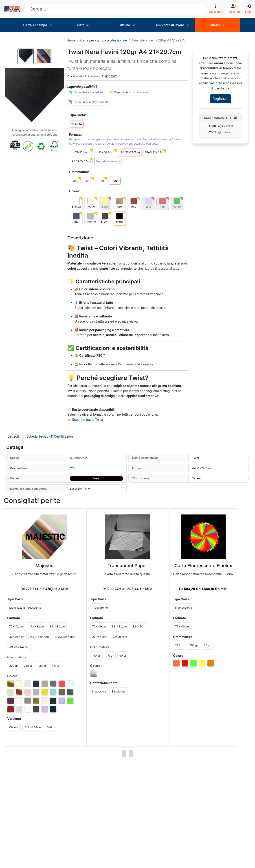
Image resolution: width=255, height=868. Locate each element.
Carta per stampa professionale (104, 40)
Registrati (221, 99)
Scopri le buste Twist (88, 420)
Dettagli (13, 436)
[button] (35, 97)
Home (71, 40)
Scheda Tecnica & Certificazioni (50, 436)
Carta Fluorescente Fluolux (203, 566)
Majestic (44, 566)
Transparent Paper (127, 566)
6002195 (111, 76)
